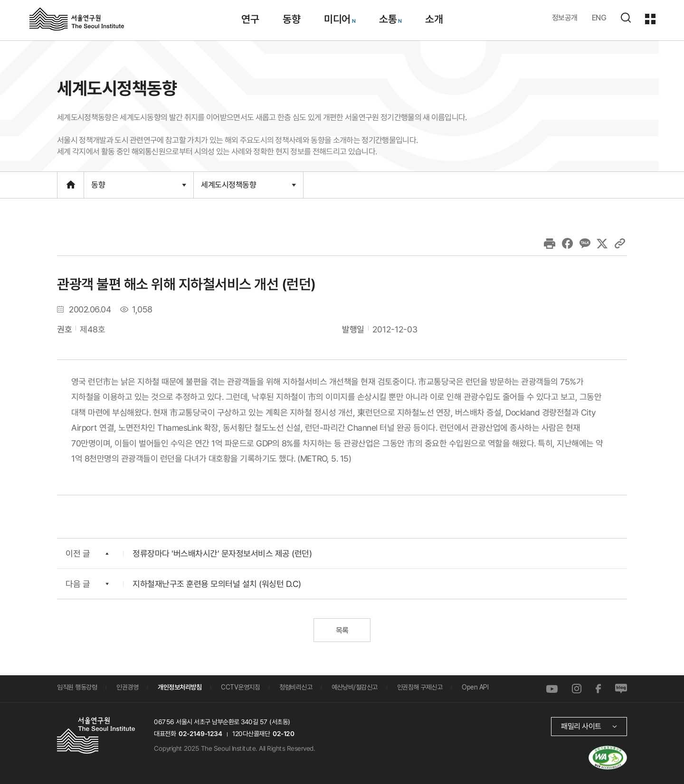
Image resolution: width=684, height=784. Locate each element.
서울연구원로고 (77, 19)
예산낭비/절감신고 (355, 687)
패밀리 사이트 (581, 726)
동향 (139, 185)
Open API (475, 687)
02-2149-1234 (200, 734)
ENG (599, 18)
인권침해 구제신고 (420, 687)
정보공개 (565, 18)
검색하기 (626, 18)
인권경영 (127, 687)
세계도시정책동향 (248, 184)
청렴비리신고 (296, 687)
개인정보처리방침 (180, 687)
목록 (342, 630)
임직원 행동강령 (77, 687)
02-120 (283, 734)
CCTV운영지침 (240, 687)
